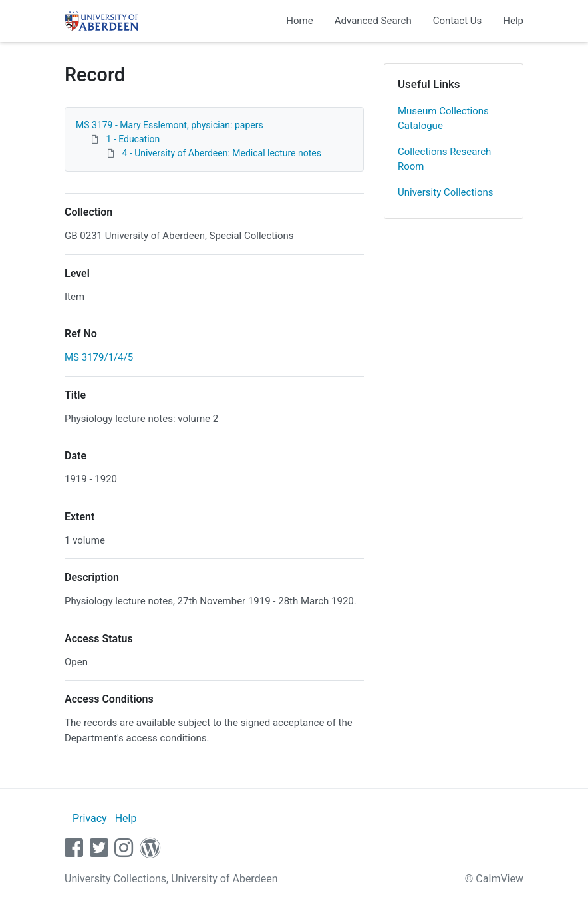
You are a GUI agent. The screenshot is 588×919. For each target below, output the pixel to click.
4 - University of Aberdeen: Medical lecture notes (221, 153)
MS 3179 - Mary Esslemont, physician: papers (170, 125)
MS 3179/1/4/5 (99, 357)
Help (513, 21)
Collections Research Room (444, 159)
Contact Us (458, 21)
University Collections (446, 192)
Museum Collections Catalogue (443, 119)
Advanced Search (373, 21)
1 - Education (133, 139)
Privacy (90, 818)
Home (299, 21)
